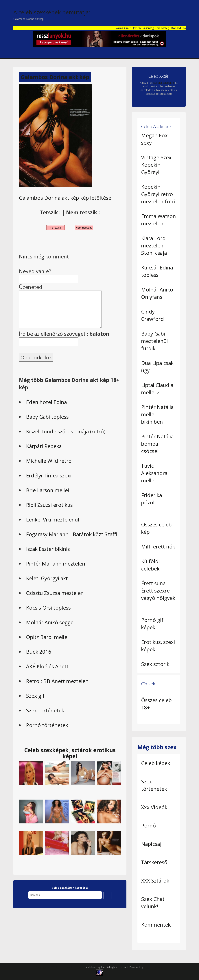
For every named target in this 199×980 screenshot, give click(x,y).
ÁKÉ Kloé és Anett (47, 666)
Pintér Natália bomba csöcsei (157, 444)
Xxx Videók (154, 807)
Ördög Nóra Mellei (161, 28)
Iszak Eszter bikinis (48, 549)
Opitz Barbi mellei (47, 637)
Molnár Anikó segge (50, 622)
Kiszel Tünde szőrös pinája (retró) (66, 431)
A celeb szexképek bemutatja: (52, 12)
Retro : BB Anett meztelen (57, 681)
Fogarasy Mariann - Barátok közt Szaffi (72, 534)
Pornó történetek (47, 725)
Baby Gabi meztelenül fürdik (154, 341)
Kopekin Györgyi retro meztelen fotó (158, 194)
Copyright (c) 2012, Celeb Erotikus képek (60, 967)
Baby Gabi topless (47, 417)
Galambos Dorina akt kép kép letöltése (65, 198)
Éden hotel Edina (46, 402)
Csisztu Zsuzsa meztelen (55, 593)
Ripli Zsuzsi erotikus (49, 505)
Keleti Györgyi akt (47, 578)
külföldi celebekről (164, 83)
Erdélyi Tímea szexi (49, 475)
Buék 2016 (39, 652)
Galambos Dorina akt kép (55, 77)
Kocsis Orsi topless (48, 608)
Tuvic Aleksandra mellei (154, 473)
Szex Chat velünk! (153, 903)
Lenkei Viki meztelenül (53, 519)
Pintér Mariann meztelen (56, 564)
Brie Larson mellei (48, 490)
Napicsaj (151, 844)
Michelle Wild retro (49, 461)
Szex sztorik (155, 664)
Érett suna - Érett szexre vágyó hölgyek (158, 590)
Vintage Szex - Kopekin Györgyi (158, 165)
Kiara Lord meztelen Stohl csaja (154, 245)
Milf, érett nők (158, 546)
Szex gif (35, 696)
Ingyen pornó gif (154, 967)
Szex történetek (45, 710)
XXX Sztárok (155, 881)
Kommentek (156, 925)
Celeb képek (156, 763)
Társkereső (154, 862)
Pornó (149, 825)
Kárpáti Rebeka (44, 446)
